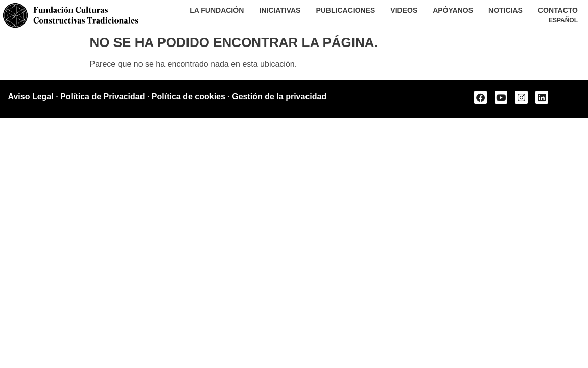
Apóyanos (453, 10)
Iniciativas (280, 10)
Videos (404, 10)
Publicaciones (345, 10)
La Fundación (217, 10)
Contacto (558, 10)
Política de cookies (189, 96)
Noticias (505, 10)
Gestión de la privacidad (279, 96)
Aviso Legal (31, 96)
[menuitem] (563, 20)
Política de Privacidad (102, 96)
